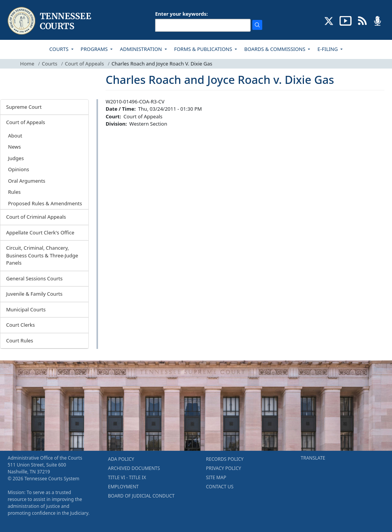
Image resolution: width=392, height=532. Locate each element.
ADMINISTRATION (141, 49)
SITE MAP (216, 477)
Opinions (19, 169)
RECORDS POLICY (225, 459)
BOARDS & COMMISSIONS (275, 49)
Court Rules (20, 340)
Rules (14, 192)
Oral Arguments (27, 181)
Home (27, 64)
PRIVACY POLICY (224, 468)
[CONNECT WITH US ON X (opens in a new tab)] (329, 20)
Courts (49, 64)
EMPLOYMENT (123, 487)
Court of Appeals (85, 64)
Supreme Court (24, 107)
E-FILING (328, 49)
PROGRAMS (95, 49)
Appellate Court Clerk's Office (40, 232)
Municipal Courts (26, 309)
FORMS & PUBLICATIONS (204, 49)
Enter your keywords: (181, 14)
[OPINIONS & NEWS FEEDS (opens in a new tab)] (362, 20)
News (14, 147)
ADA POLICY (121, 459)
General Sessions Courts (34, 278)
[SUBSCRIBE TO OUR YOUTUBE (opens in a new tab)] (346, 20)
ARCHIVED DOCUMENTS (134, 468)
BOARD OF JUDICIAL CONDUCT (141, 496)
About (15, 136)
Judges (16, 158)
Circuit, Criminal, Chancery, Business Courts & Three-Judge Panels (42, 255)
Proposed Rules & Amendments (45, 203)
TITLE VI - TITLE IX (127, 477)
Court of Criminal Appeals (36, 217)
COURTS (60, 49)
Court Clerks (20, 325)
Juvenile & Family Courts (34, 294)
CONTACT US (220, 487)
